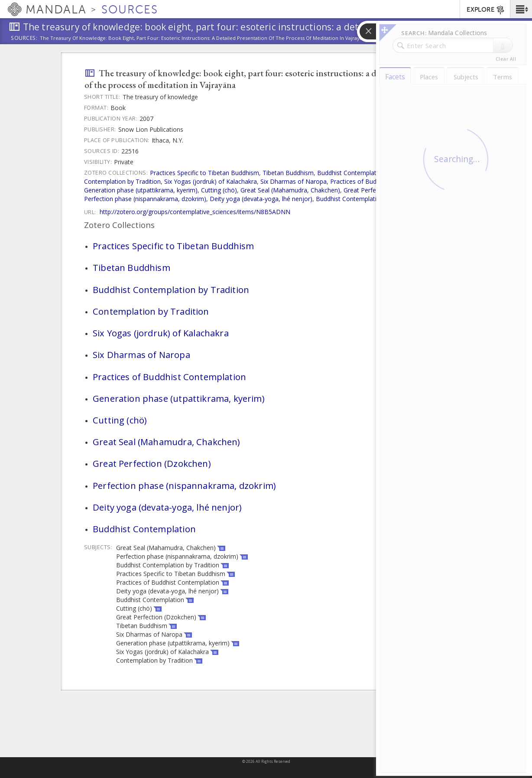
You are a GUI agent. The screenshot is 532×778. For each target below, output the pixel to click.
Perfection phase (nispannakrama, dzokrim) (145, 199)
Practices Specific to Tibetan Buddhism (204, 173)
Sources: (24, 39)
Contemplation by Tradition (122, 181)
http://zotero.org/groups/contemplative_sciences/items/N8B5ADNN (195, 212)
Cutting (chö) (219, 190)
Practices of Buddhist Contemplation (169, 377)
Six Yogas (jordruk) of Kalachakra (211, 181)
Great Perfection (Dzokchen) (152, 463)
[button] (521, 9)
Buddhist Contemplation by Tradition (369, 173)
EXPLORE (486, 10)
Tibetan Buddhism (288, 173)
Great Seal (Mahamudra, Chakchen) (290, 190)
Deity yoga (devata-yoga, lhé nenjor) (261, 199)
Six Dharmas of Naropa (294, 181)
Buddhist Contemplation (350, 199)
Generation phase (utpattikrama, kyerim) (141, 190)
